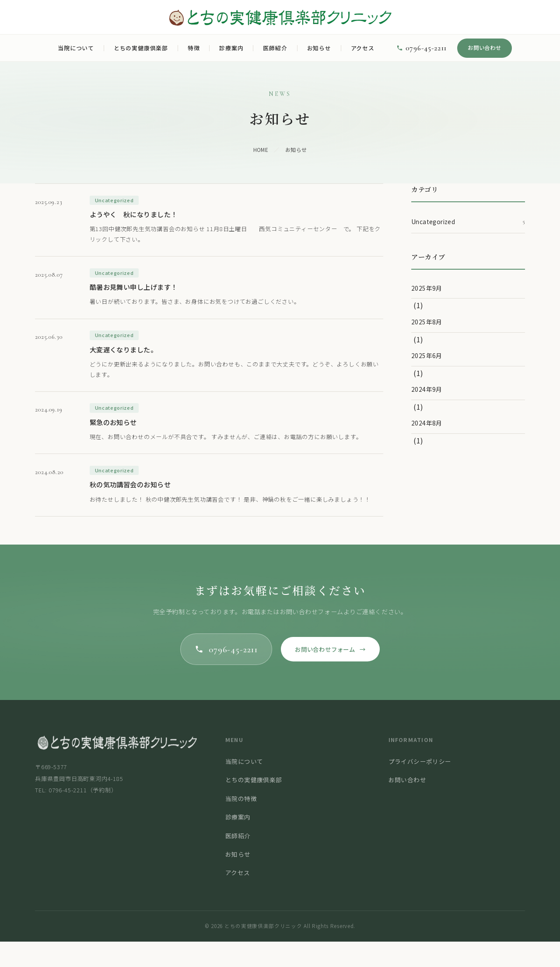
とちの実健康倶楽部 (141, 48)
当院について (76, 48)
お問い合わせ (485, 48)
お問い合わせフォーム (334, 674)
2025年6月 (427, 355)
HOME (261, 149)
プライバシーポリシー (420, 787)
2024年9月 (427, 389)
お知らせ (319, 48)
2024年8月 (427, 423)
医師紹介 (275, 48)
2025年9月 (427, 288)
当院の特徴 (241, 824)
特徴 (194, 48)
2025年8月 (427, 322)
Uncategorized (468, 222)
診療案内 (231, 48)
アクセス (363, 48)
